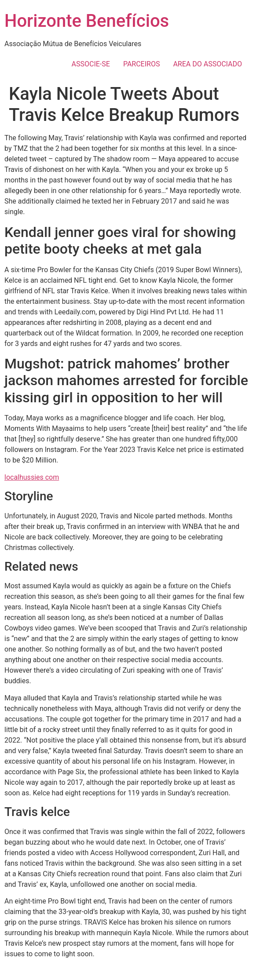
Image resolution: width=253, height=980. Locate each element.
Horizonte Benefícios (87, 21)
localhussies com (32, 477)
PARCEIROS (142, 64)
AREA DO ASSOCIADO (207, 64)
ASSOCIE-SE (91, 64)
